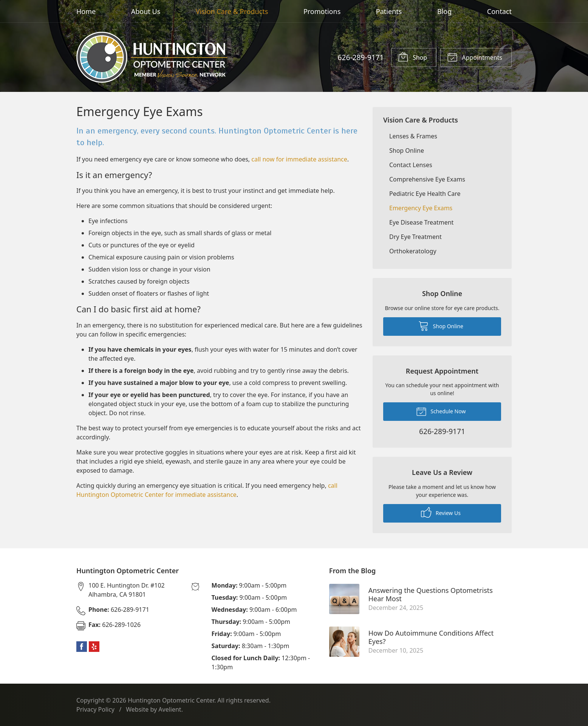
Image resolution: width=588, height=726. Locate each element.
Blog (444, 11)
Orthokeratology (413, 251)
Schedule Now (441, 411)
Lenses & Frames (413, 136)
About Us (146, 11)
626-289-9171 (361, 57)
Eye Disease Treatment (421, 222)
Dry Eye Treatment (415, 237)
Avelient (170, 709)
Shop (412, 57)
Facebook (82, 647)
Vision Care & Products (232, 11)
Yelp (94, 647)
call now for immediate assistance (299, 159)
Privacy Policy (95, 709)
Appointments (475, 57)
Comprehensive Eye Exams (427, 179)
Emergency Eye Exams (421, 208)
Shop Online (407, 150)
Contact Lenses (411, 165)
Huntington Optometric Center (171, 700)
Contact (499, 11)
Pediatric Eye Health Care (425, 194)
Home (86, 11)
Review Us (441, 512)
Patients (389, 11)
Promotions (322, 11)
